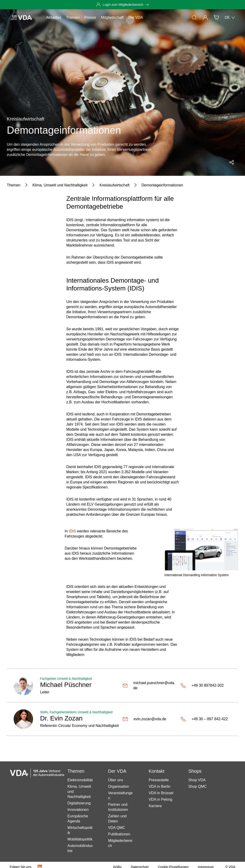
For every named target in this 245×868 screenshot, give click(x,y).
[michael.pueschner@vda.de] (150, 686)
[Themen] (14, 185)
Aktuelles (54, 17)
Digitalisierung (79, 803)
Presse (90, 17)
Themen (73, 17)
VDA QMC (117, 828)
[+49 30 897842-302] (206, 686)
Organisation (119, 786)
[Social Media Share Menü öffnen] (232, 162)
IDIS (72, 531)
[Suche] (194, 18)
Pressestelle (159, 780)
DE (230, 18)
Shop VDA (197, 780)
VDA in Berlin (159, 786)
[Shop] (216, 18)
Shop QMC (198, 786)
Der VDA (136, 17)
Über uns (116, 780)
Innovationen (78, 810)
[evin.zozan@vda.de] (150, 719)
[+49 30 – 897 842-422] (206, 719)
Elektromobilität (80, 780)
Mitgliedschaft (112, 17)
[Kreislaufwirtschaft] (114, 185)
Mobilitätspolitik (80, 839)
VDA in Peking (160, 799)
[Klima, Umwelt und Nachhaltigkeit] (60, 185)
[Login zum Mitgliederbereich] (122, 5)
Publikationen (119, 834)
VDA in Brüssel (161, 793)
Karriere (155, 806)
